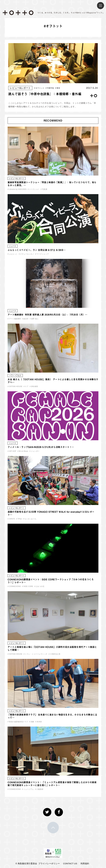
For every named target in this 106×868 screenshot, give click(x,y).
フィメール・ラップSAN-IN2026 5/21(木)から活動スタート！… (41, 447)
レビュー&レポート (20, 88)
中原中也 (50, 88)
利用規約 (85, 863)
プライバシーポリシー (49, 863)
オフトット (39, 88)
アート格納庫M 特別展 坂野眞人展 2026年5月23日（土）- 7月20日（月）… (47, 315)
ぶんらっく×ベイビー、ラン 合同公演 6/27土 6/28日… (37, 250)
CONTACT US (70, 863)
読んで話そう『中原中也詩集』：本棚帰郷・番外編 (45, 94)
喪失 (58, 88)
